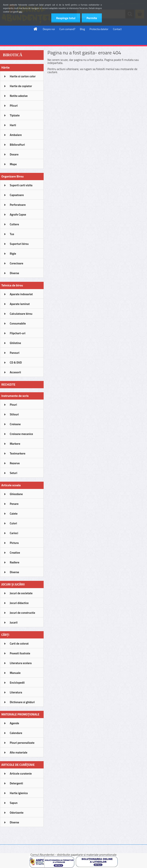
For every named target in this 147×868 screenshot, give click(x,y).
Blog (82, 29)
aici (21, 12)
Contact (117, 29)
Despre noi (49, 29)
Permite (92, 18)
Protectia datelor (99, 29)
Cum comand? (67, 29)
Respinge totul (66, 18)
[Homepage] (36, 29)
